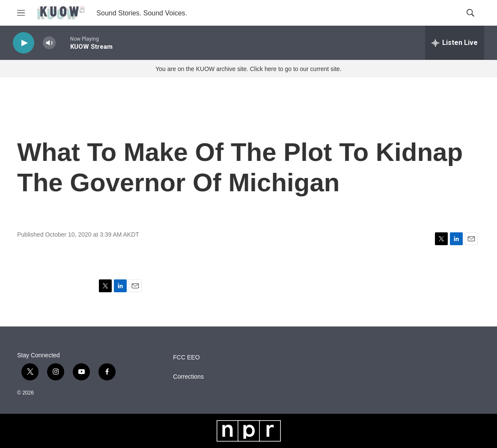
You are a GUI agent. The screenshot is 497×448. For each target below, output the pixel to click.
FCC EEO (186, 358)
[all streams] (455, 43)
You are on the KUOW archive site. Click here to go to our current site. (248, 69)
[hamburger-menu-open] (21, 13)
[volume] (49, 43)
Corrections (188, 377)
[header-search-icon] (470, 13)
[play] (24, 43)
